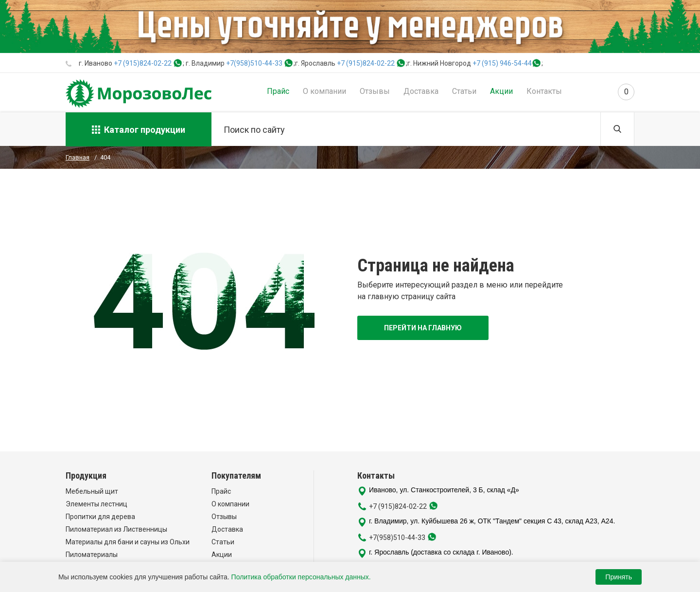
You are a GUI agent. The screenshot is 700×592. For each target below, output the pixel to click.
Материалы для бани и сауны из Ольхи (128, 542)
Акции (501, 91)
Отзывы (375, 91)
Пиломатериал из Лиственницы (116, 529)
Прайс (278, 91)
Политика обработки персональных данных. (301, 577)
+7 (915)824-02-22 (143, 63)
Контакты (544, 91)
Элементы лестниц (96, 504)
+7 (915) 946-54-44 (502, 63)
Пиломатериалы (92, 555)
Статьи (464, 91)
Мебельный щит (92, 491)
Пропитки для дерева (100, 517)
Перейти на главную (423, 328)
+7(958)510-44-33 (254, 63)
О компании (324, 91)
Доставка (421, 91)
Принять (619, 577)
